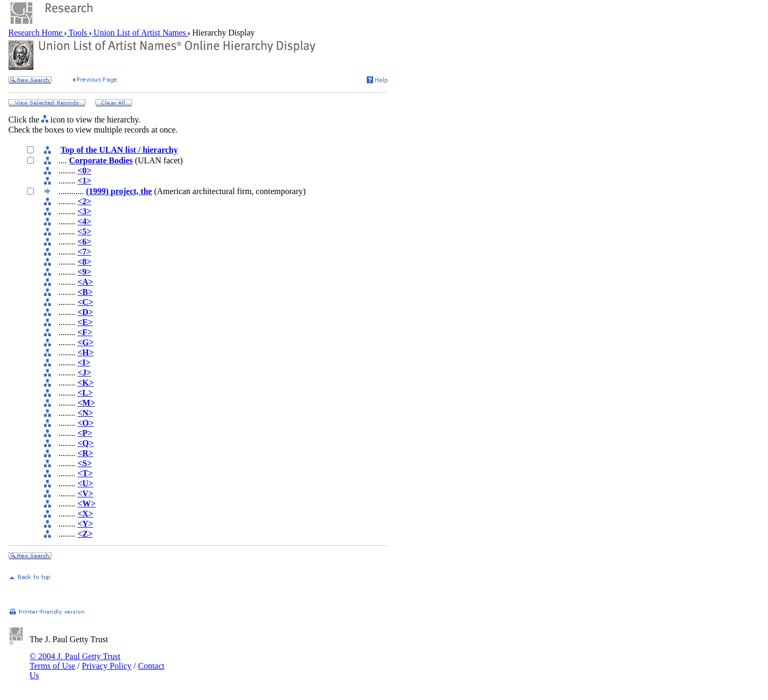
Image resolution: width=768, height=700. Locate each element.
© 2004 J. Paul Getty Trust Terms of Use (75, 661)
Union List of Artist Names (140, 33)
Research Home (37, 33)
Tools (78, 33)
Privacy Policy (107, 666)
